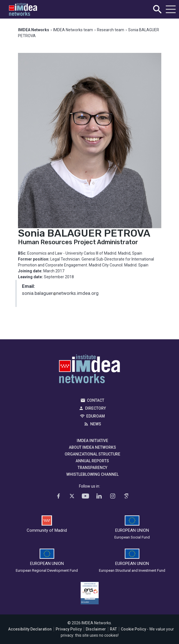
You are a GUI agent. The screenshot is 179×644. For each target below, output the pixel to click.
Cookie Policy (133, 629)
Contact (96, 400)
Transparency (92, 468)
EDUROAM (96, 416)
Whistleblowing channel (92, 474)
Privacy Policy (69, 629)
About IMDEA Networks (92, 447)
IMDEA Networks (89, 370)
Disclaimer (96, 629)
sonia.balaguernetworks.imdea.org (60, 294)
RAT (113, 629)
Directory (96, 408)
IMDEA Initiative (92, 441)
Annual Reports (92, 461)
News (96, 424)
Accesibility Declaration (30, 629)
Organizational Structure (92, 454)
